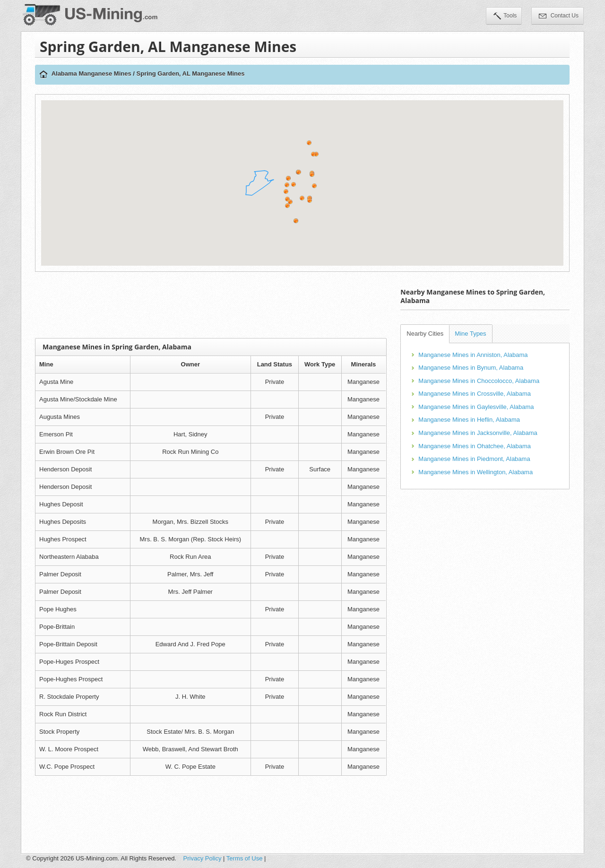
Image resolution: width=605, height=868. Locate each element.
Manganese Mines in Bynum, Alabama (471, 368)
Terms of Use (245, 858)
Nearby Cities (425, 334)
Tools (505, 17)
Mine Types (470, 334)
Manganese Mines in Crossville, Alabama (475, 394)
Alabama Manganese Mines (91, 74)
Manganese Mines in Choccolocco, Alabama (479, 381)
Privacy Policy (203, 858)
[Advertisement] (211, 305)
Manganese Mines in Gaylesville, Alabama (476, 407)
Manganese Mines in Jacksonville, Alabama (478, 433)
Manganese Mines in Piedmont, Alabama (474, 459)
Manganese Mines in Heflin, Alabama (469, 420)
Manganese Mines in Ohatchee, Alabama (475, 446)
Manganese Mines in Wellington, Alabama (475, 472)
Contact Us (559, 17)
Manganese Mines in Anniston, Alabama (473, 355)
